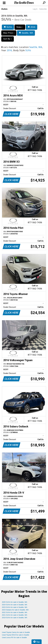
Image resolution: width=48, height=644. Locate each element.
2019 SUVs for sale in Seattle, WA (15, 618)
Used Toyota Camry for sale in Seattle (16, 632)
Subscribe (43, 9)
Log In (35, 9)
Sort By (8, 39)
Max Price (9, 33)
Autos (4, 9)
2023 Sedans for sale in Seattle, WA (15, 610)
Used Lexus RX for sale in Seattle (14, 637)
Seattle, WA (26, 33)
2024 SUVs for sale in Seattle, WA (15, 605)
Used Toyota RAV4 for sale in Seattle (16, 635)
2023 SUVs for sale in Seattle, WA (15, 607)
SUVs (8, 27)
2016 (31, 27)
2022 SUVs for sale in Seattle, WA (15, 612)
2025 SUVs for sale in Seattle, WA (15, 602)
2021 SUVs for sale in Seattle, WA (15, 615)
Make (20, 27)
